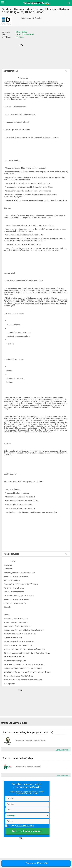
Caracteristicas (11, 71)
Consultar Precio (63, 750)
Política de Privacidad (25, 826)
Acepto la (21, 826)
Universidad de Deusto (31, 18)
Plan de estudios (11, 554)
